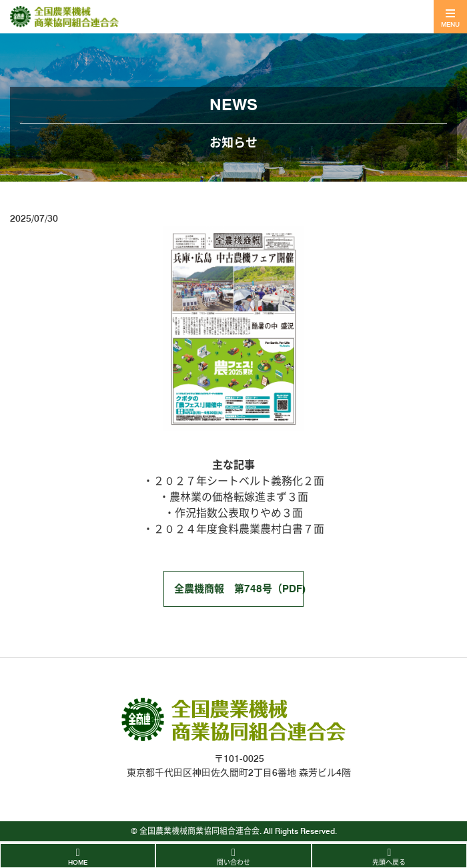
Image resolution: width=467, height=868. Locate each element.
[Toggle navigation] (450, 17)
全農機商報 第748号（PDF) (239, 589)
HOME (78, 862)
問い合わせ (233, 862)
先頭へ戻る (389, 862)
